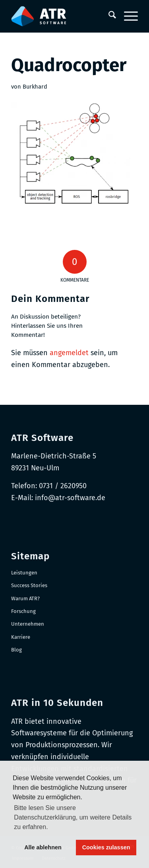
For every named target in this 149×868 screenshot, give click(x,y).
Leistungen (24, 573)
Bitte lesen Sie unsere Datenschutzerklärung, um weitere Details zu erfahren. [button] (73, 817)
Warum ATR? (25, 598)
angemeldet (69, 353)
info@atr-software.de (70, 498)
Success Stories (29, 585)
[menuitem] (108, 16)
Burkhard (35, 87)
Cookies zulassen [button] (106, 847)
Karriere (21, 637)
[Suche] (108, 16)
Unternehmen (28, 624)
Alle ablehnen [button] (43, 847)
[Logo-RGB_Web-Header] (62, 16)
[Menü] (127, 16)
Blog (16, 650)
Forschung (23, 611)
